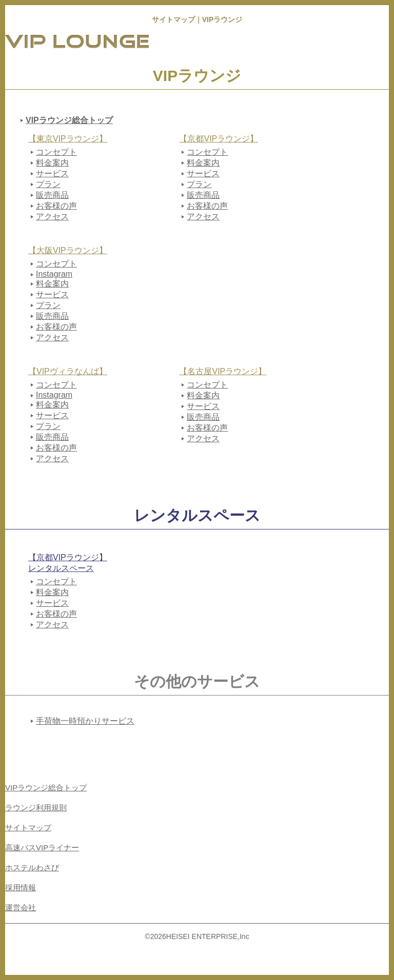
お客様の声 (56, 206)
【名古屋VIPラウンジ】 (223, 371)
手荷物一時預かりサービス (85, 721)
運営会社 (21, 907)
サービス (52, 173)
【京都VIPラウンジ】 (219, 139)
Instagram (54, 274)
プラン (48, 184)
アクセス (52, 217)
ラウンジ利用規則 (36, 808)
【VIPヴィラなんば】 (68, 371)
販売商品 (52, 195)
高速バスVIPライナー (42, 848)
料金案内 (52, 163)
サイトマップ (28, 828)
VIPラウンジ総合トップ (69, 120)
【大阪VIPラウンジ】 (68, 250)
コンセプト (56, 152)
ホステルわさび (32, 867)
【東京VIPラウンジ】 (68, 139)
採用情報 (21, 887)
